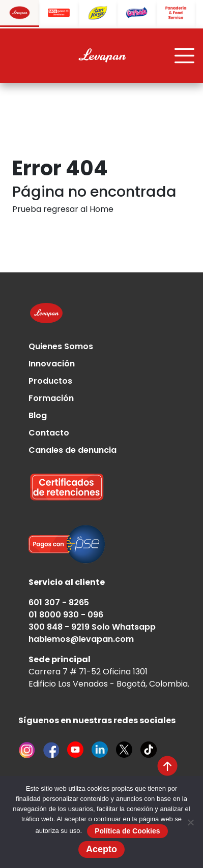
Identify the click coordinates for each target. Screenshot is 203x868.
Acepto (101, 849)
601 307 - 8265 (59, 602)
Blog (38, 415)
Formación (51, 398)
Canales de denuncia (72, 450)
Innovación (52, 364)
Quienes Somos (61, 346)
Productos (50, 381)
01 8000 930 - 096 (66, 615)
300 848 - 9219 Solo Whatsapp (92, 627)
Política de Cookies (127, 831)
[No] (190, 822)
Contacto (49, 433)
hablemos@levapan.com (81, 639)
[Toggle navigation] (185, 56)
